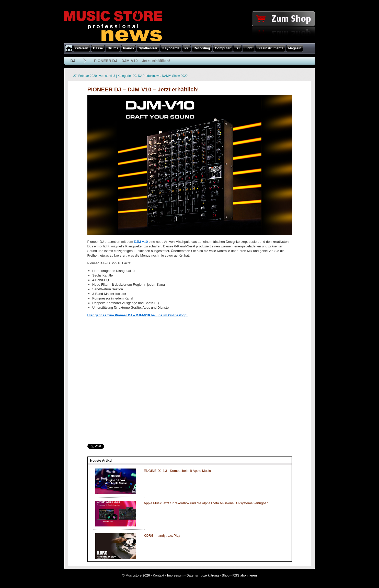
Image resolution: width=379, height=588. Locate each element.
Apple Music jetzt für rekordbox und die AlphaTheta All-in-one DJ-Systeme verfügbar (206, 503)
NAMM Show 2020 (175, 76)
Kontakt (158, 575)
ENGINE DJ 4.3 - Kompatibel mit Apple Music (177, 471)
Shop (226, 575)
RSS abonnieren (245, 575)
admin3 (110, 76)
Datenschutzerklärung (203, 575)
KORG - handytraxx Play (162, 536)
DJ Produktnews (149, 76)
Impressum (175, 575)
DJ (73, 61)
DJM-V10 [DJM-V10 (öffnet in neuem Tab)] (141, 242)
